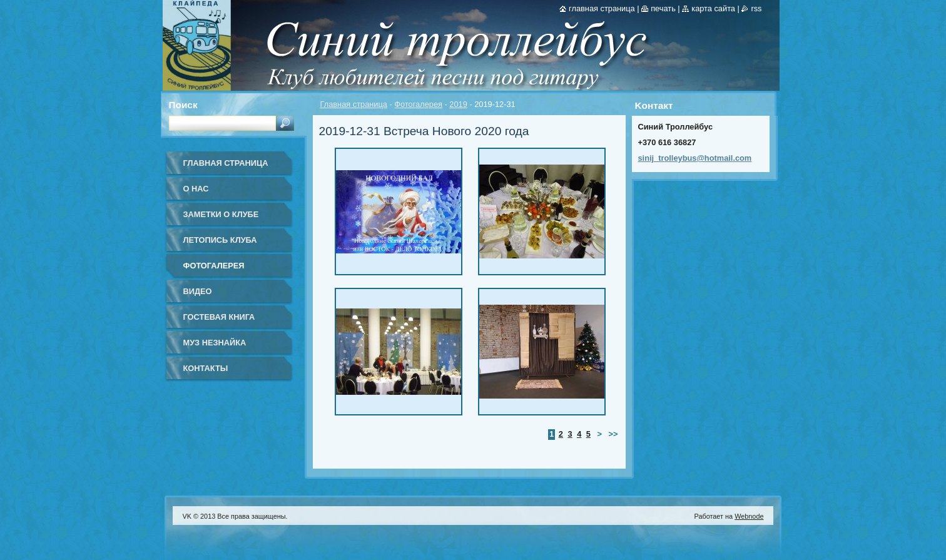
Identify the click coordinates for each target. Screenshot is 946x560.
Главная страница (354, 104)
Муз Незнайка (215, 343)
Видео (198, 291)
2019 (458, 104)
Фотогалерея (418, 104)
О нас (196, 189)
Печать (663, 8)
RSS (756, 8)
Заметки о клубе (221, 214)
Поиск (183, 105)
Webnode (749, 516)
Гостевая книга (219, 317)
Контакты (206, 368)
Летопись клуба (220, 240)
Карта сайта (713, 8)
